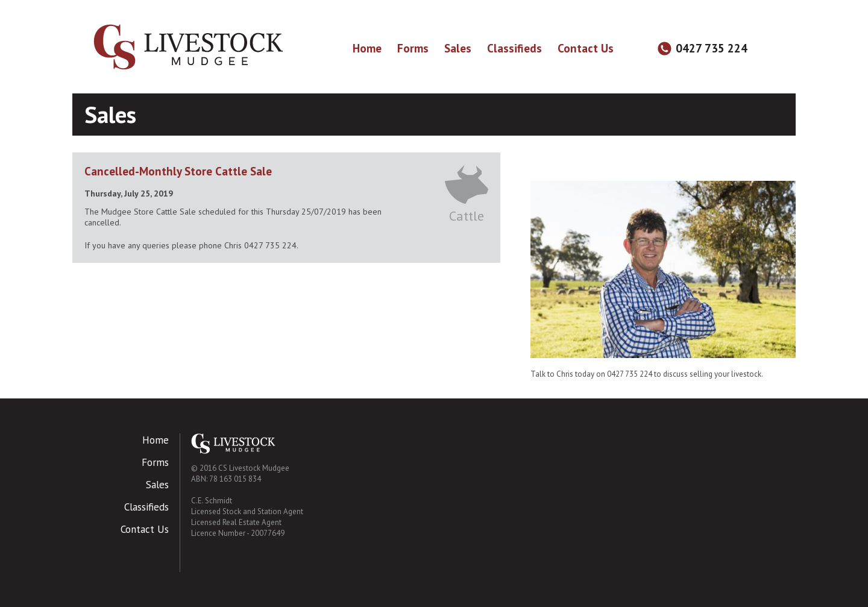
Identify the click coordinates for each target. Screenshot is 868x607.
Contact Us (586, 48)
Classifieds (514, 48)
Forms (413, 48)
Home (367, 48)
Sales (458, 48)
